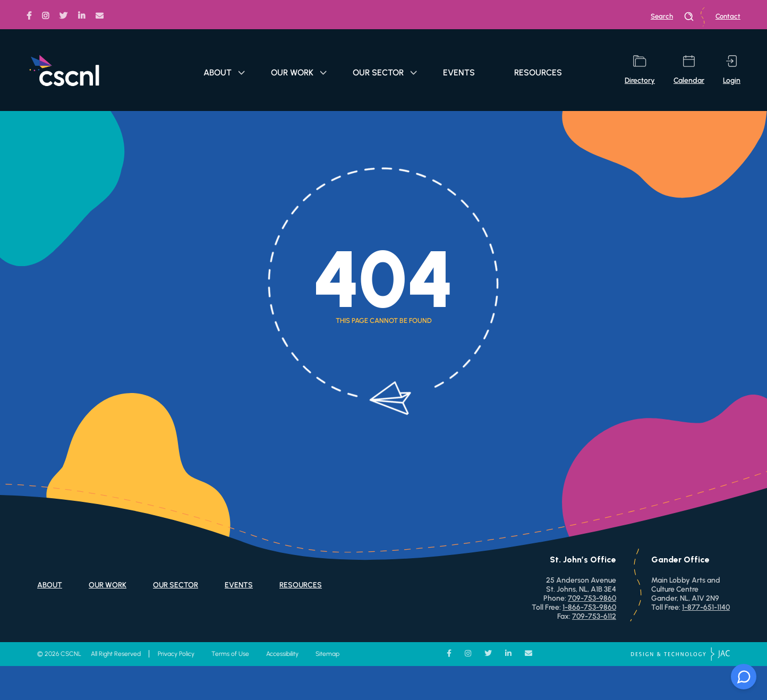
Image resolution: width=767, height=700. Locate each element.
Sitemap (327, 654)
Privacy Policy (176, 654)
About (224, 72)
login (732, 70)
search (672, 16)
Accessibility (282, 654)
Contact (728, 16)
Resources (538, 72)
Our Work (299, 72)
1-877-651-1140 (706, 607)
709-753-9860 (592, 598)
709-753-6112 (594, 616)
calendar (689, 70)
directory (640, 70)
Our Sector (385, 72)
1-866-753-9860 (589, 607)
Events (459, 72)
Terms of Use (230, 654)
